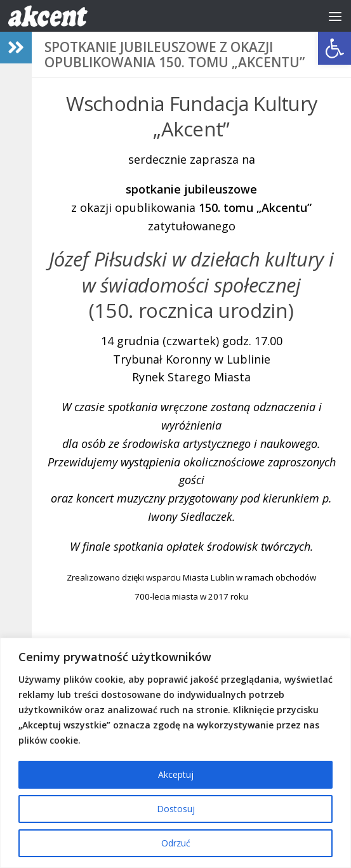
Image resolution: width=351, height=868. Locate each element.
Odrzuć (176, 843)
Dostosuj (176, 809)
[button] (334, 48)
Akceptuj (176, 774)
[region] (175, 753)
